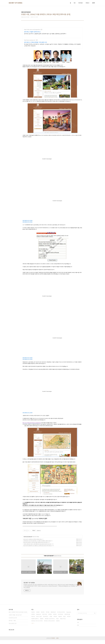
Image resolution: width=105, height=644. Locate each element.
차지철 (48, 616)
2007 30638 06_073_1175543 (27, 363)
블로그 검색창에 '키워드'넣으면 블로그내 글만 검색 (18, 616)
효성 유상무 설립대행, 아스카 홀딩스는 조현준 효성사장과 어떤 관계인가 (38, 550)
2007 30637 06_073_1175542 (27, 362)
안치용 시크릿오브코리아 (50, 625)
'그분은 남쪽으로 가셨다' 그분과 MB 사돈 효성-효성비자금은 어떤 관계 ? (38, 548)
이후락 (69, 620)
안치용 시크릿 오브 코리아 (37, 625)
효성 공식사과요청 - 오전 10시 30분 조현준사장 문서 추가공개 (36, 546)
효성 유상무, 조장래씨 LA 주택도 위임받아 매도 (33, 543)
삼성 (65, 620)
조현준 (38, 616)
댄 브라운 (45, 618)
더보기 (33, 627)
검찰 (51, 620)
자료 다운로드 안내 (13, 627)
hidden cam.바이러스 (50, 623)
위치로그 (87, 3)
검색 (95, 617)
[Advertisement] (52, 40)
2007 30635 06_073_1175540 (27, 224)
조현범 (50, 618)
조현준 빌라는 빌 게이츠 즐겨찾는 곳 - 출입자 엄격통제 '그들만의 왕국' (37, 545)
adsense (39, 618)
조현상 (33, 618)
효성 (58, 623)
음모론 (60, 620)
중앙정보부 (54, 616)
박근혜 (43, 616)
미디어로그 (81, 3)
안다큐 (33, 620)
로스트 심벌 (39, 620)
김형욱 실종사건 (35, 623)
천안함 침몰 (68, 618)
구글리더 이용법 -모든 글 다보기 (15, 619)
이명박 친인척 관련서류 (28, 541)
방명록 (93, 3)
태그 (75, 3)
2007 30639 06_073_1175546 (27, 417)
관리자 (57, 642)
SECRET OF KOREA (16, 3)
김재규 (33, 616)
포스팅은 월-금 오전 (13, 622)
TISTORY (53, 642)
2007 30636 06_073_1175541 (27, 226)
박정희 (56, 620)
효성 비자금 (63, 623)
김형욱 (42, 623)
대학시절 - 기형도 (12, 625)
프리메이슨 (46, 620)
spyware (69, 616)
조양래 (55, 618)
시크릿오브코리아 (61, 616)
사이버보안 (61, 618)
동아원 (58, 625)
